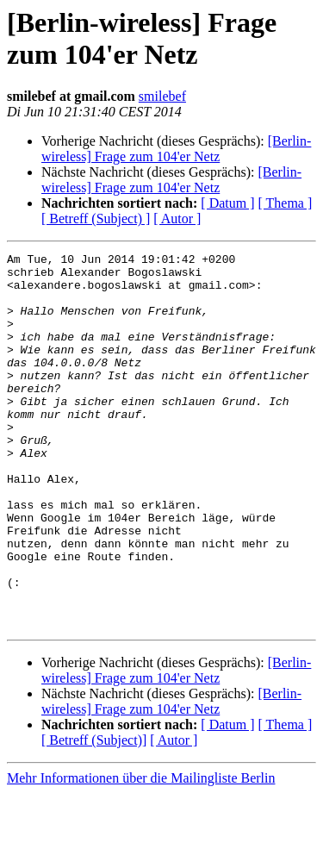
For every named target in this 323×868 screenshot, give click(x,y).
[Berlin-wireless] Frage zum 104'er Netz (176, 149)
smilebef (162, 96)
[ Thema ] (286, 203)
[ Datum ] (227, 203)
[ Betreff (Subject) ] (96, 219)
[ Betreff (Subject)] (94, 815)
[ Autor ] (177, 219)
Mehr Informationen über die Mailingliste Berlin (141, 853)
